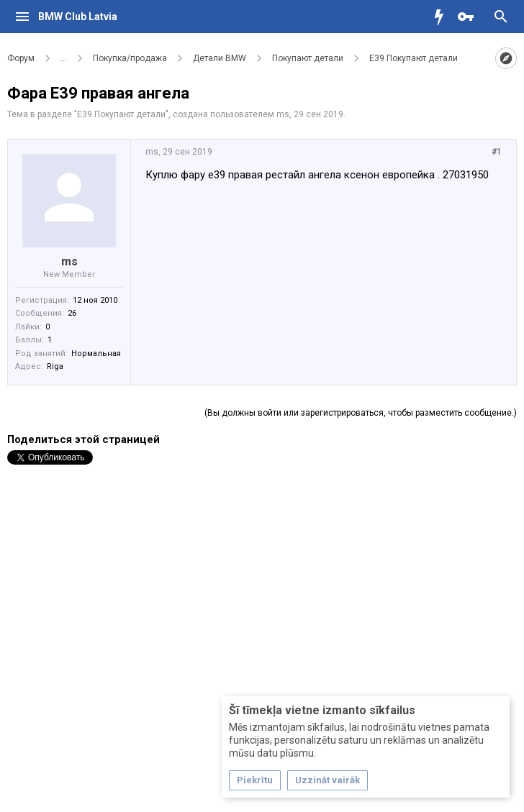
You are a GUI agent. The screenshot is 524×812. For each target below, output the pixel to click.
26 (72, 313)
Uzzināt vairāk (327, 780)
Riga (55, 366)
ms (283, 114)
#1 (497, 152)
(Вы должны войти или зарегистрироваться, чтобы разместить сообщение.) (361, 413)
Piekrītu (255, 780)
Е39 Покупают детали (121, 114)
